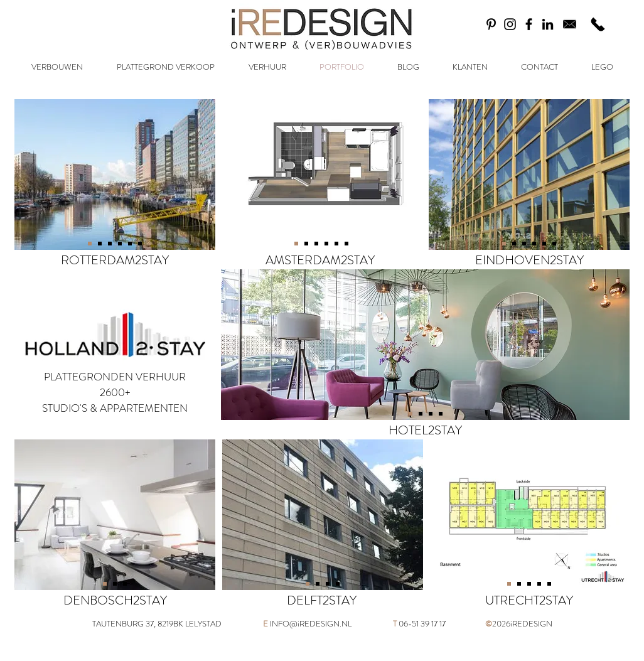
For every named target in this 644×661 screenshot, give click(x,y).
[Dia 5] (130, 244)
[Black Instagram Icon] (510, 24)
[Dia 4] (100, 244)
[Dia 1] (90, 244)
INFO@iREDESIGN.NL (311, 624)
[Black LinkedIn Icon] (548, 24)
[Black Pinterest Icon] (491, 24)
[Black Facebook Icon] (529, 24)
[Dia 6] (140, 244)
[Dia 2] (105, 584)
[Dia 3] (110, 244)
